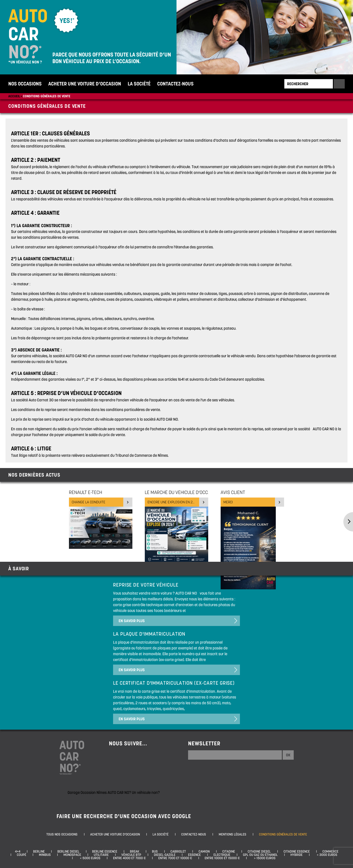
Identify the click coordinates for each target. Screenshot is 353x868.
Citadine (229, 851)
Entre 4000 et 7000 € (129, 858)
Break (135, 851)
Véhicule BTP (131, 855)
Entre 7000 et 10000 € (175, 858)
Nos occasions (25, 84)
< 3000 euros (326, 855)
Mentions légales (232, 834)
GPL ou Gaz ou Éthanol (260, 855)
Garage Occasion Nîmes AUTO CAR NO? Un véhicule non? (114, 792)
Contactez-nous (175, 84)
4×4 (18, 851)
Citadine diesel (259, 851)
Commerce (330, 851)
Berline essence (105, 851)
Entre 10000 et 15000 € (222, 858)
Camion (204, 851)
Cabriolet (178, 851)
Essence (194, 855)
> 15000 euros (264, 858)
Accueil (14, 96)
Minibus (45, 855)
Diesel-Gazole (165, 855)
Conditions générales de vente (47, 96)
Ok (288, 755)
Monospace (72, 855)
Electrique (222, 855)
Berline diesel (68, 851)
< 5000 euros (89, 858)
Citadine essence (297, 851)
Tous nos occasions (62, 834)
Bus (155, 851)
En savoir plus (132, 621)
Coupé (22, 855)
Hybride (296, 855)
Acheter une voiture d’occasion (85, 84)
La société (139, 84)
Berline (39, 851)
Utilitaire (101, 855)
